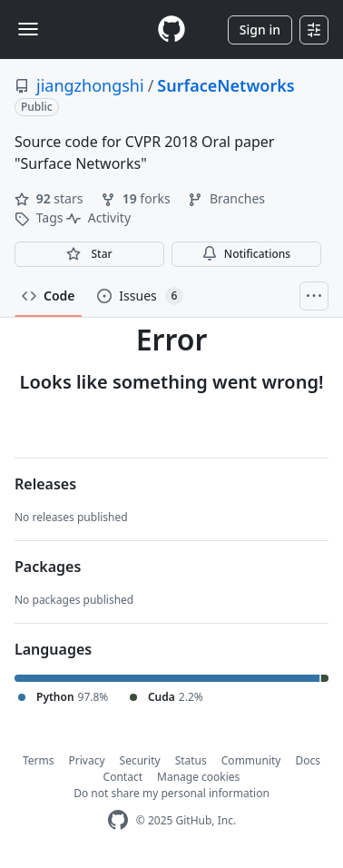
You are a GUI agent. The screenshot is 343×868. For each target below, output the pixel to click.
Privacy (87, 760)
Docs (308, 760)
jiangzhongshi (90, 85)
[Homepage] (171, 30)
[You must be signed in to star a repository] (89, 254)
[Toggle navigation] (28, 29)
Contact (123, 777)
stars (50, 198)
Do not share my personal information (171, 793)
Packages (48, 567)
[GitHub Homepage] (118, 820)
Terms (39, 760)
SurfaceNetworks (225, 85)
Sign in (260, 30)
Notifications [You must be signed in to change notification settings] (246, 254)
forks (137, 198)
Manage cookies (198, 777)
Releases (45, 484)
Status (191, 760)
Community (251, 760)
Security (140, 760)
